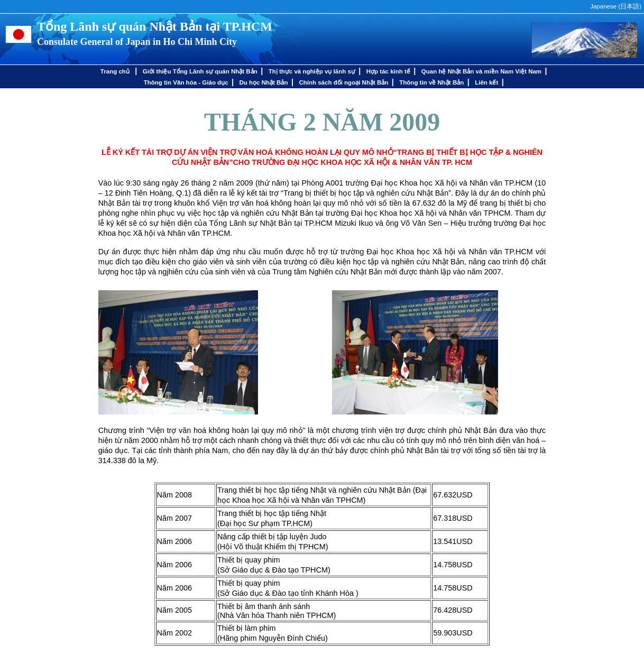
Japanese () (616, 6)
